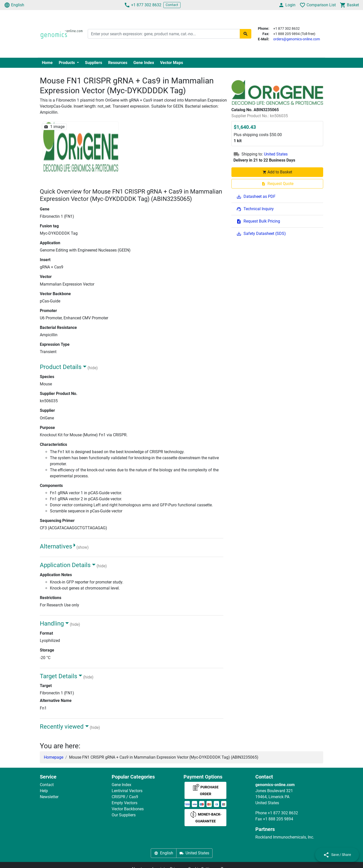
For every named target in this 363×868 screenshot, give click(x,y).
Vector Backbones (128, 809)
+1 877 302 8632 (143, 5)
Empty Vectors (125, 803)
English (14, 5)
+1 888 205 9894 (278, 819)
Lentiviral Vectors (127, 791)
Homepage (54, 757)
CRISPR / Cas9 (125, 797)
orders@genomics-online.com (297, 39)
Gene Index (144, 63)
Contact (172, 5)
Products (67, 63)
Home (47, 63)
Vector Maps (172, 63)
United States (276, 154)
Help (44, 791)
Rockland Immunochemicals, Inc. (285, 837)
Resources (118, 63)
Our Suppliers (124, 815)
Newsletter (49, 797)
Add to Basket (277, 172)
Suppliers (94, 63)
